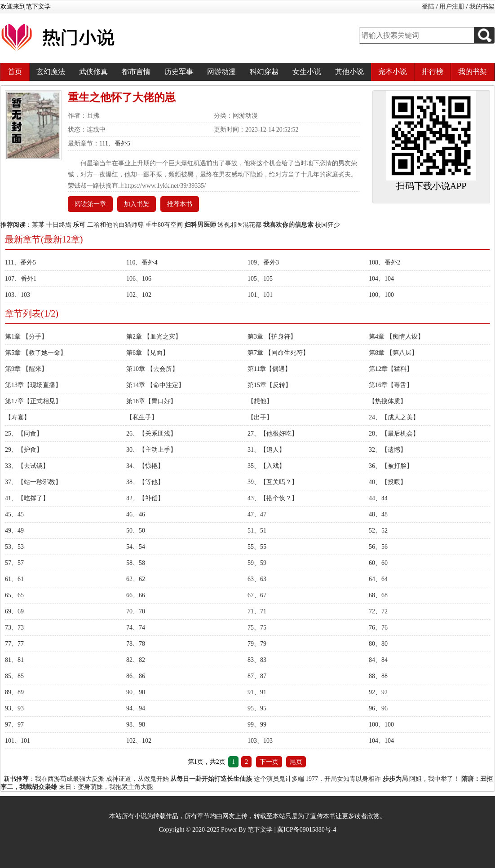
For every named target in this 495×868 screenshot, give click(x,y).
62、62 (136, 579)
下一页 (269, 762)
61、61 (14, 579)
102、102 (139, 295)
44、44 (378, 498)
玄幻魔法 (51, 72)
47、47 (257, 514)
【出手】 (260, 417)
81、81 (14, 660)
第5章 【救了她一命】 (36, 353)
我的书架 (482, 7)
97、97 (14, 725)
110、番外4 (142, 262)
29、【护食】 (24, 450)
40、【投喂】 (388, 482)
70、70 (136, 611)
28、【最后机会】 (394, 434)
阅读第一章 (90, 204)
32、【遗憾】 (388, 450)
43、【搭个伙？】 (273, 498)
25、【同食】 (24, 434)
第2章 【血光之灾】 (154, 337)
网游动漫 (221, 72)
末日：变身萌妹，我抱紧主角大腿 (106, 787)
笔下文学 (260, 830)
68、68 (378, 595)
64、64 (378, 579)
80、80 (378, 644)
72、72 (378, 611)
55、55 (257, 547)
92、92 (378, 692)
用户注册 (452, 7)
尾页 (296, 762)
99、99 (257, 725)
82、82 (136, 660)
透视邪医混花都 (239, 225)
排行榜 (433, 72)
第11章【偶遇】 (269, 369)
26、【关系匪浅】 (151, 434)
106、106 (139, 279)
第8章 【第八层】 (393, 353)
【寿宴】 (18, 417)
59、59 (257, 563)
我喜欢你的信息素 (288, 225)
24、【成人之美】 (394, 417)
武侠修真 (93, 72)
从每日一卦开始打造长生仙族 (211, 779)
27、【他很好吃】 (273, 434)
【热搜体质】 (388, 401)
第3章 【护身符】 (272, 337)
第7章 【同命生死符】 (278, 353)
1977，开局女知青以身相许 (343, 779)
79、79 (257, 644)
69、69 (14, 611)
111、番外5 (115, 143)
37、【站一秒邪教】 (33, 482)
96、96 (378, 708)
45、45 (14, 514)
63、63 (257, 579)
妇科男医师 (200, 225)
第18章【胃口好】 (151, 401)
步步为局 (395, 779)
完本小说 (393, 72)
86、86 (136, 676)
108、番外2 (385, 262)
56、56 (378, 547)
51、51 (257, 531)
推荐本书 (180, 204)
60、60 (378, 563)
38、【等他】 (145, 482)
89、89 (14, 692)
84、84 (378, 660)
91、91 (257, 692)
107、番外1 (21, 279)
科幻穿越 (264, 72)
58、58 (136, 563)
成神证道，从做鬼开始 (137, 779)
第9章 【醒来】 (26, 369)
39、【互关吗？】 (273, 482)
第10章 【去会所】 (152, 369)
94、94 (136, 708)
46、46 (136, 514)
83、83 (257, 660)
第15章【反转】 (270, 385)
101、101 (260, 295)
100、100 (381, 295)
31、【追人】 (266, 450)
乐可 (79, 225)
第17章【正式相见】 (33, 401)
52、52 (378, 531)
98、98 (136, 725)
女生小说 (307, 72)
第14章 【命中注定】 (155, 385)
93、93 (14, 708)
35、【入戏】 (266, 466)
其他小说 (349, 72)
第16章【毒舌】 (391, 385)
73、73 (14, 628)
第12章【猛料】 (391, 369)
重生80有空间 (164, 225)
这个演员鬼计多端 (279, 779)
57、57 (14, 563)
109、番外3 (263, 262)
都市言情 (136, 72)
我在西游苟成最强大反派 (70, 779)
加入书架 (137, 204)
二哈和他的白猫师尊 (115, 225)
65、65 (14, 595)
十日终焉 (59, 225)
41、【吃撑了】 (27, 498)
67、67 (257, 595)
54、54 (136, 547)
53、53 (14, 547)
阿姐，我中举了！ (434, 779)
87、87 (257, 676)
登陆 (428, 7)
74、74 (136, 628)
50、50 (136, 531)
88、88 (378, 676)
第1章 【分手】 (26, 337)
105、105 (260, 279)
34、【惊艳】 (145, 466)
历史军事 (179, 72)
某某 (38, 225)
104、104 (381, 279)
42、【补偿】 (145, 498)
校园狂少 (327, 225)
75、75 (257, 628)
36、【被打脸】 (391, 466)
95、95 (257, 708)
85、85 (14, 676)
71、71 (257, 611)
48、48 (378, 514)
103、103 (18, 295)
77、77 (14, 644)
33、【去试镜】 (27, 466)
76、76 (378, 628)
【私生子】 (142, 417)
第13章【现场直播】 (33, 385)
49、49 (14, 531)
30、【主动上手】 (151, 450)
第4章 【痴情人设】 (396, 337)
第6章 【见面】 (148, 353)
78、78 (136, 644)
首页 (15, 72)
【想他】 (260, 401)
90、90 (136, 692)
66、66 (136, 595)
